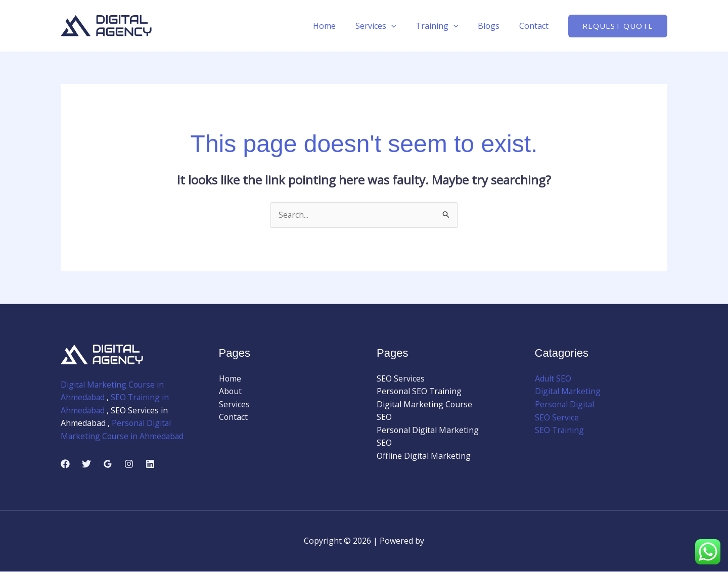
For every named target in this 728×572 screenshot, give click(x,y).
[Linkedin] (150, 464)
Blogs (494, 26)
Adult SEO (553, 378)
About (231, 392)
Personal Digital (565, 404)
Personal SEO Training (420, 392)
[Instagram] (129, 464)
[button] (618, 26)
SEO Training (560, 431)
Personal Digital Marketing (428, 431)
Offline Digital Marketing (424, 456)
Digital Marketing (568, 392)
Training (445, 26)
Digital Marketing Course (425, 404)
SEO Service (557, 417)
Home (339, 26)
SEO (384, 417)
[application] (403, 26)
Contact (535, 26)
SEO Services (401, 378)
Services (388, 26)
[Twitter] (86, 464)
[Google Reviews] (108, 464)
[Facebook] (65, 464)
